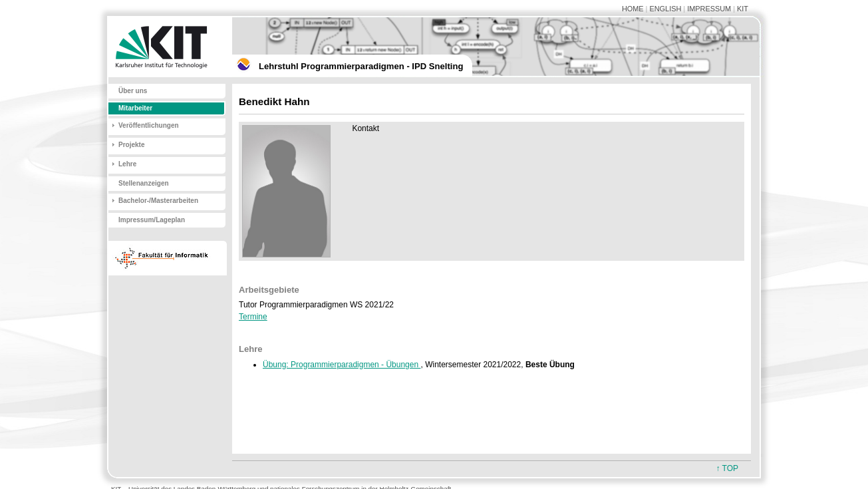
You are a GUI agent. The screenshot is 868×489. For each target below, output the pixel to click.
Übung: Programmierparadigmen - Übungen (342, 365)
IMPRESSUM (709, 9)
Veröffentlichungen (149, 125)
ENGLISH (665, 9)
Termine (253, 317)
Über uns (133, 91)
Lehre (127, 164)
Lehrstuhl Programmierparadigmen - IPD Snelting (361, 66)
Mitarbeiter (135, 108)
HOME (633, 9)
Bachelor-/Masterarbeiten (158, 201)
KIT (743, 9)
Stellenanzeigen (144, 183)
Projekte (131, 145)
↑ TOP (727, 468)
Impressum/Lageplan (152, 220)
